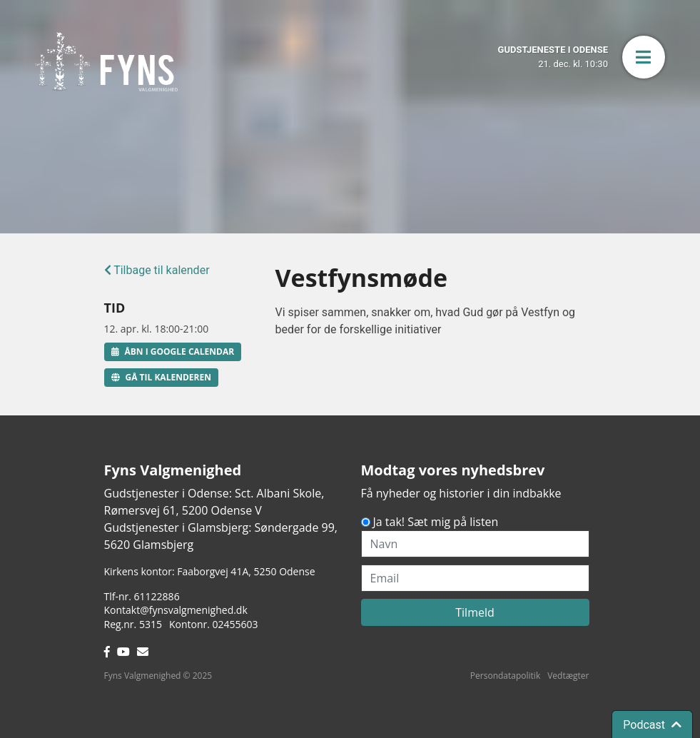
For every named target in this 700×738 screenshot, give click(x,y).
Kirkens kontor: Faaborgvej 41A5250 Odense (210, 571)
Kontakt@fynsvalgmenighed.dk (176, 610)
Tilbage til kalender (157, 270)
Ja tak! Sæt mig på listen (436, 522)
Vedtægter (568, 676)
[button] (644, 57)
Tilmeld (475, 612)
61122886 (157, 596)
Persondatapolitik (505, 676)
